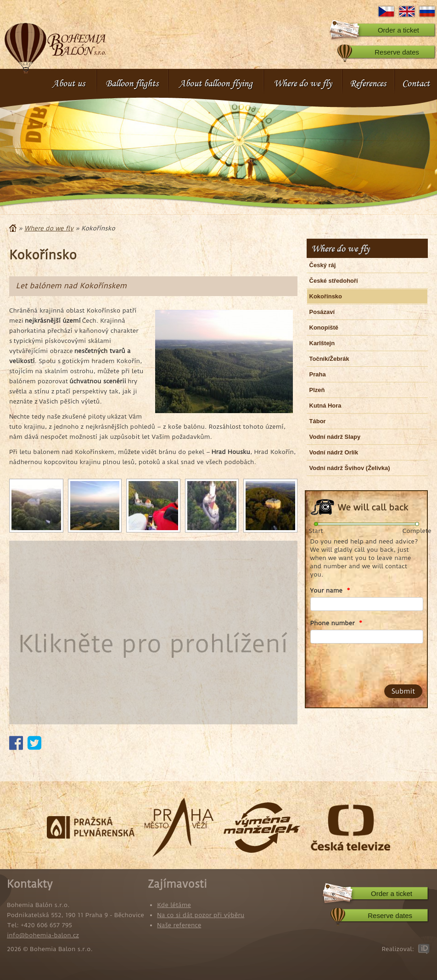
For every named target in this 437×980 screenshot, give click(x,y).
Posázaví (322, 312)
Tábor (318, 421)
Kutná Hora (325, 406)
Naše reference (179, 925)
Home (13, 228)
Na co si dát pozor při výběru (201, 915)
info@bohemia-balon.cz (43, 935)
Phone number (336, 623)
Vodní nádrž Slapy (335, 437)
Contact (416, 83)
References (368, 83)
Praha (318, 374)
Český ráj (323, 265)
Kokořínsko (326, 296)
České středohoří (334, 281)
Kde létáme (174, 905)
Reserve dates (397, 52)
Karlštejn (322, 343)
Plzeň (317, 390)
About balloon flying (216, 83)
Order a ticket (398, 30)
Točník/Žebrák (329, 359)
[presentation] (363, 662)
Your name (330, 590)
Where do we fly (303, 83)
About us (69, 83)
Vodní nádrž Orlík (334, 452)
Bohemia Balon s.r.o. (55, 44)
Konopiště (324, 328)
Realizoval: (398, 949)
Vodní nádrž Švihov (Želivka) (350, 468)
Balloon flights (132, 83)
